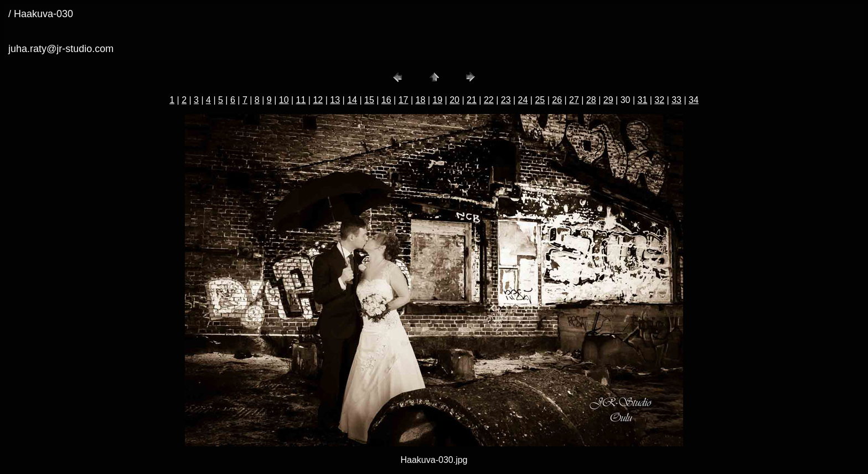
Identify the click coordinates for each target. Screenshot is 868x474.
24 (523, 100)
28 (591, 100)
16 (386, 100)
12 (318, 100)
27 (574, 100)
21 (472, 100)
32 (659, 100)
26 (557, 100)
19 (437, 100)
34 (694, 100)
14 (352, 100)
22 (489, 100)
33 (676, 100)
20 (454, 100)
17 (404, 100)
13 (335, 100)
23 (506, 100)
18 (421, 100)
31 (642, 100)
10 (284, 100)
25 (540, 100)
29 (608, 100)
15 (369, 100)
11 (301, 100)
